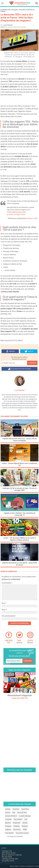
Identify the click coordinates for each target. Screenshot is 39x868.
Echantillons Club (5, 10)
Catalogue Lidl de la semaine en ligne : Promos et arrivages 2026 (19, 489)
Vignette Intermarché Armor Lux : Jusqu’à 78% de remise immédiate (20, 440)
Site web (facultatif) (8, 616)
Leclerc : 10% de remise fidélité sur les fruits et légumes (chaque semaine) (20, 539)
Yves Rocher (9, 833)
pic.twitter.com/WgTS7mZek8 (16, 214)
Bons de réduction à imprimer (12, 855)
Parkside (17, 826)
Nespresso (17, 823)
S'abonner (32, 363)
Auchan (8, 809)
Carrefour (16, 809)
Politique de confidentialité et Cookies (29, 866)
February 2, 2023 (32, 218)
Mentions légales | (15, 866)
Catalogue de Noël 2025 (10, 859)
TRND (25, 830)
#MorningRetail (12, 212)
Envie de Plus (22, 813)
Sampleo (25, 826)
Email (4, 610)
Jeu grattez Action (8, 861)
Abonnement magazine (20, 697)
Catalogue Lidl (7, 851)
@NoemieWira (22, 212)
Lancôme (8, 819)
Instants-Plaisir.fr (11, 816)
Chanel (8, 813)
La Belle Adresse (25, 816)
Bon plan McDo (7, 857)
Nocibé (25, 823)
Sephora (8, 830)
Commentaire (7, 583)
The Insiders (18, 819)
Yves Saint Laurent (22, 833)
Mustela (8, 823)
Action (25, 64)
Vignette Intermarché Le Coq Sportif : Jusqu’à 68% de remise (20, 564)
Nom (3, 603)
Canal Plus (25, 809)
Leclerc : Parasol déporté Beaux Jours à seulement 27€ (19, 464)
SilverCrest (17, 830)
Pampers (8, 826)
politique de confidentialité (11, 579)
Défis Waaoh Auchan (9, 853)
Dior (14, 813)
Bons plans (15, 10)
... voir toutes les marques (14, 836)
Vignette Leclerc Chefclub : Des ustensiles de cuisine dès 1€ (19, 514)
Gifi (29, 64)
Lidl (26, 819)
